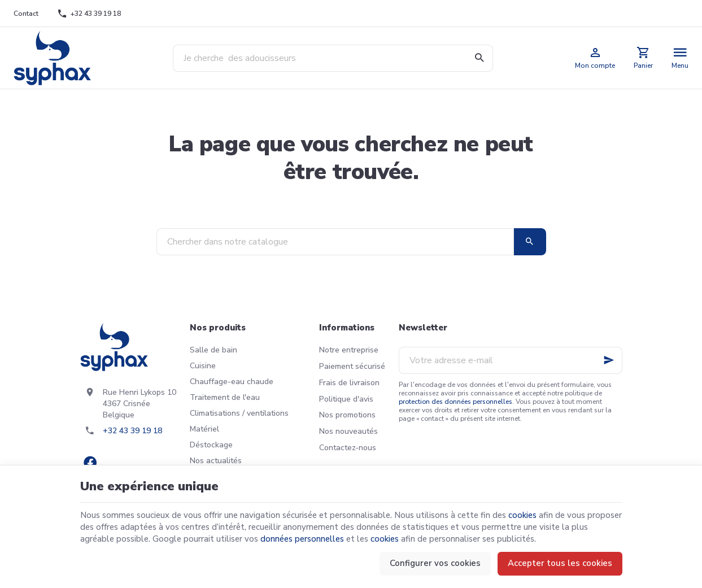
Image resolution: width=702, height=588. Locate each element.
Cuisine (203, 366)
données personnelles (302, 539)
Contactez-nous (348, 448)
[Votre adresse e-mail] (511, 360)
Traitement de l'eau (225, 397)
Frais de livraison (349, 383)
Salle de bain (213, 350)
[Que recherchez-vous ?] (333, 58)
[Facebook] (90, 463)
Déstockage (211, 445)
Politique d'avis (346, 399)
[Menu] (680, 58)
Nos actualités (216, 461)
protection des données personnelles (455, 402)
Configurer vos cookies (435, 563)
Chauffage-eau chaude (232, 382)
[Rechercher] (479, 58)
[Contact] (26, 14)
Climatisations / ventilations (239, 413)
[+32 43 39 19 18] (89, 14)
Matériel (204, 429)
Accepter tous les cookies (560, 563)
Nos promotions (347, 415)
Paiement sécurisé (352, 366)
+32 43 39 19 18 (132, 431)
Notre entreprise (349, 350)
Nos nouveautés (348, 431)
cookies (522, 515)
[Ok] (609, 360)
